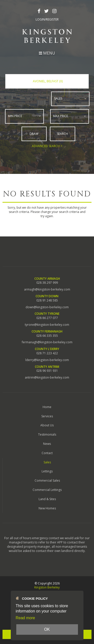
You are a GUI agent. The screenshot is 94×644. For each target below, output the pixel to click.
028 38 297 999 (47, 283)
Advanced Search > (47, 146)
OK (47, 629)
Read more (25, 618)
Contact (47, 453)
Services (47, 416)
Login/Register (47, 20)
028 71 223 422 (47, 353)
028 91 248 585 (47, 300)
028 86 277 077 (47, 318)
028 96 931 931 (47, 371)
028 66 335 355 (47, 336)
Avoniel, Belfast (48, 81)
